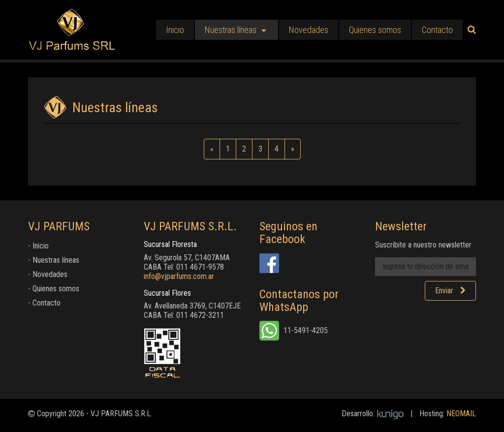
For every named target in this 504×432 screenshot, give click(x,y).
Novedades (309, 30)
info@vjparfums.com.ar (179, 276)
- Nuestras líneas (54, 260)
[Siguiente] (293, 149)
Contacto (437, 30)
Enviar (450, 291)
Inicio (175, 30)
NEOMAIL (461, 414)
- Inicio (38, 246)
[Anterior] (212, 149)
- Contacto (44, 303)
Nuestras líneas (231, 30)
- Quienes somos (54, 289)
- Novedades (48, 274)
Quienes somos (375, 30)
